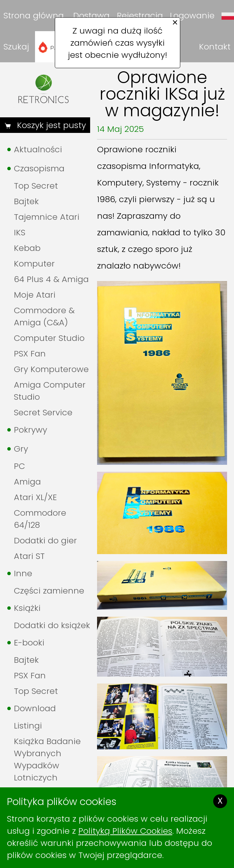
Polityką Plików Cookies (125, 831)
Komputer (34, 264)
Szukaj (16, 47)
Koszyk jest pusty (50, 125)
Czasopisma (39, 168)
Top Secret (36, 186)
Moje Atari (35, 295)
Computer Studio (49, 338)
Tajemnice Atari (47, 217)
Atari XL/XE (35, 497)
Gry (21, 449)
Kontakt (215, 47)
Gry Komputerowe (51, 369)
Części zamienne (49, 591)
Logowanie (192, 15)
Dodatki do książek (52, 625)
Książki (27, 608)
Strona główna (34, 15)
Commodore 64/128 (40, 519)
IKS (20, 232)
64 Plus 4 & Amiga (51, 279)
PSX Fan (30, 354)
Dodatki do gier (45, 540)
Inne (23, 573)
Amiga (27, 482)
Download (35, 708)
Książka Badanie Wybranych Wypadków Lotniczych (47, 759)
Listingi (28, 726)
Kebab (27, 248)
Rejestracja (140, 15)
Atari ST (29, 556)
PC (19, 466)
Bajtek (26, 201)
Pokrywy (31, 430)
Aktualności (38, 149)
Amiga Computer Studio (50, 391)
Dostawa (91, 15)
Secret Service (43, 412)
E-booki (29, 643)
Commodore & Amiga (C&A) (44, 316)
